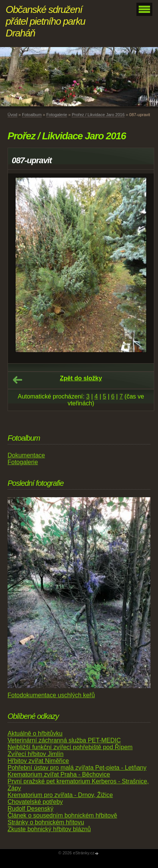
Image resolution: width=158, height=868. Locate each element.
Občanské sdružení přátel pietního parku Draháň (45, 21)
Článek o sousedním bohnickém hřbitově (62, 815)
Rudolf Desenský (31, 809)
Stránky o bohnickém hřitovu (46, 822)
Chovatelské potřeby (35, 802)
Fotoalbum (32, 115)
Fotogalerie (57, 115)
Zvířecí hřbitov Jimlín (36, 754)
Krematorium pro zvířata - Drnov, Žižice (60, 795)
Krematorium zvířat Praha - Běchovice (59, 774)
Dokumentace (26, 455)
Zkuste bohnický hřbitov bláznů (49, 829)
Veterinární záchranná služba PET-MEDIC (64, 740)
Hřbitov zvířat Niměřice (38, 761)
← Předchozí (17, 380)
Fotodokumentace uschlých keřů (51, 695)
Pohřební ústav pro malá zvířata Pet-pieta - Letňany (77, 768)
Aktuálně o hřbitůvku (35, 733)
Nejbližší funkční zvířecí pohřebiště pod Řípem (70, 747)
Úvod (13, 115)
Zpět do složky (81, 378)
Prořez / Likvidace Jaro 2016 (98, 115)
